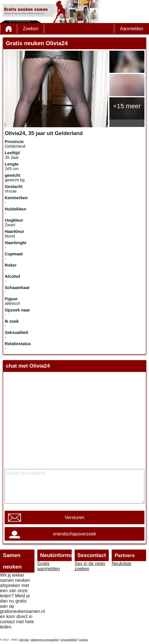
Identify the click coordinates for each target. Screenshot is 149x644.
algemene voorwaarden (45, 640)
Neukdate (122, 564)
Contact (83, 640)
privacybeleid (69, 640)
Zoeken (31, 29)
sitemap (24, 640)
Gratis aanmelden (49, 566)
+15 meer (127, 106)
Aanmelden (132, 29)
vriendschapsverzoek (74, 534)
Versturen (74, 517)
